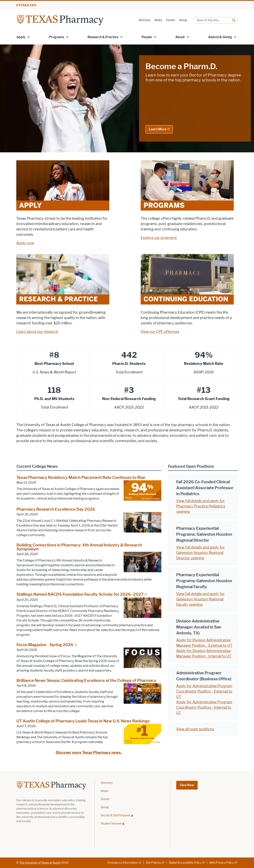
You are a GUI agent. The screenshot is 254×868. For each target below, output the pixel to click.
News (158, 20)
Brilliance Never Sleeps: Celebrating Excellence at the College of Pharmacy (86, 680)
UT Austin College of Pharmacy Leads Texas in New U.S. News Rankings (83, 721)
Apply (21, 37)
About (180, 37)
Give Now (187, 785)
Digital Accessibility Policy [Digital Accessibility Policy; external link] (185, 863)
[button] (29, 37)
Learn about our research (37, 332)
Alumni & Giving (220, 37)
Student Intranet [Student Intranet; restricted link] (111, 824)
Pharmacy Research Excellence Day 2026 (56, 509)
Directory (145, 20)
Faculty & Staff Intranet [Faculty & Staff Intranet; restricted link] (116, 815)
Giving (183, 20)
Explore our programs (159, 238)
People (147, 37)
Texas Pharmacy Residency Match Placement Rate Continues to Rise (81, 477)
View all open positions (195, 729)
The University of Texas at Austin (40, 863)
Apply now (25, 243)
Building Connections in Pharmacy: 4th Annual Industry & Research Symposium (79, 547)
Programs (56, 37)
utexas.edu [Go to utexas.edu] (26, 5)
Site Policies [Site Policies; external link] (153, 863)
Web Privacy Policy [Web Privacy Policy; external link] (222, 863)
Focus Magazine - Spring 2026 (45, 645)
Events (170, 20)
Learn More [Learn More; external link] (158, 129)
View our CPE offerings (160, 332)
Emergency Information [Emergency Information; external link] (123, 863)
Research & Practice (103, 37)
